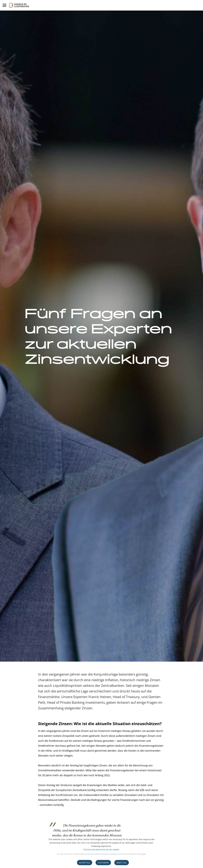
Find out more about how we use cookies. (101, 850)
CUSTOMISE (103, 863)
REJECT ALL (122, 863)
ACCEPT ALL (85, 863)
